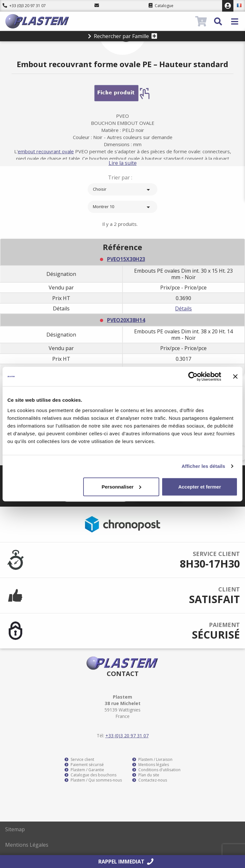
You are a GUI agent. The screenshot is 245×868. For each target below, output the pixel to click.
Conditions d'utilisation (156, 770)
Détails (183, 308)
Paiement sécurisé (84, 765)
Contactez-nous (150, 780)
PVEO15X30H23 (126, 259)
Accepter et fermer (200, 486)
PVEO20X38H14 (126, 320)
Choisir (122, 190)
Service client (79, 760)
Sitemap (15, 829)
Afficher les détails (203, 466)
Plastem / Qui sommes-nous (93, 780)
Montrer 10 (122, 207)
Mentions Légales (27, 845)
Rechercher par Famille (123, 36)
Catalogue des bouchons (90, 775)
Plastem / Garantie (84, 770)
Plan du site (146, 775)
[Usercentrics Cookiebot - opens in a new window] (193, 377)
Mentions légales (151, 765)
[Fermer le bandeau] (235, 377)
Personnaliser (121, 486)
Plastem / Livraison (152, 760)
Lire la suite (123, 163)
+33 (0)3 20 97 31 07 (24, 6)
